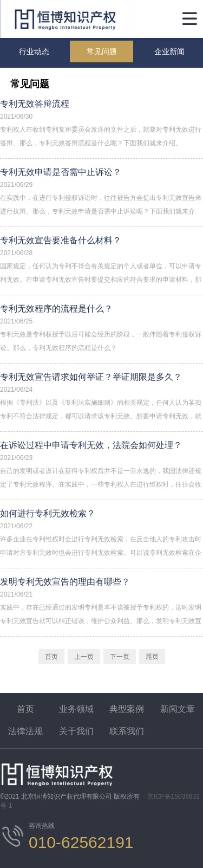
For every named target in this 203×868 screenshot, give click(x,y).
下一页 (120, 657)
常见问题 (102, 51)
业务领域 (76, 709)
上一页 (84, 657)
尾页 (152, 657)
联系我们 (127, 731)
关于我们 (76, 731)
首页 (51, 657)
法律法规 (25, 731)
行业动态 (34, 51)
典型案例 (127, 709)
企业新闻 (169, 51)
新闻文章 (178, 709)
